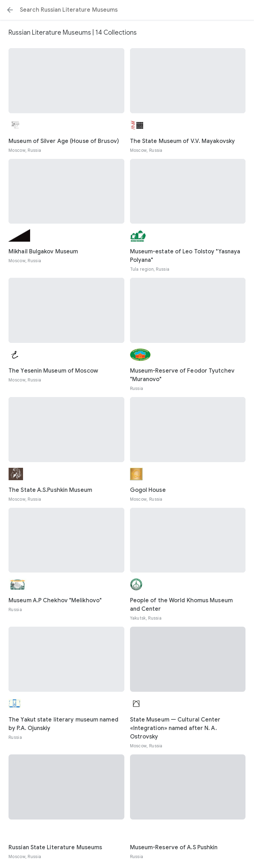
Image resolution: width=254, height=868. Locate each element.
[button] (10, 10)
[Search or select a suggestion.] (127, 10)
